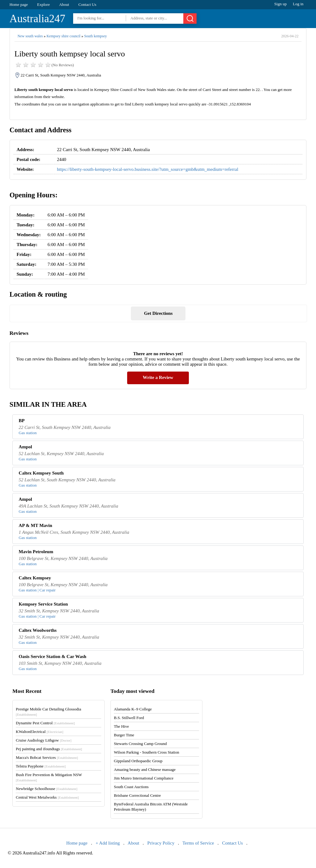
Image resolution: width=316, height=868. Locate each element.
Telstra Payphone (41, 766)
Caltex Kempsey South (41, 473)
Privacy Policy (161, 843)
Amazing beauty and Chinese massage (145, 769)
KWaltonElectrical (39, 732)
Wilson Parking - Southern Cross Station (146, 752)
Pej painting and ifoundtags (49, 749)
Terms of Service (198, 843)
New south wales (30, 36)
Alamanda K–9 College (133, 709)
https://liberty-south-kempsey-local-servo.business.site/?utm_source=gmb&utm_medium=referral (148, 169)
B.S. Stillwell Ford (129, 718)
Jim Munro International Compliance (144, 778)
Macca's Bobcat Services (47, 757)
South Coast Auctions (131, 787)
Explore (43, 4)
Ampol (25, 447)
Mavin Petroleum (36, 552)
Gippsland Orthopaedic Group (138, 761)
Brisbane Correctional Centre (137, 795)
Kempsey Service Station (43, 604)
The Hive (121, 726)
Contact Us (87, 4)
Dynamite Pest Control (45, 723)
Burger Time (124, 735)
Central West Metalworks (47, 797)
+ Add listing (108, 843)
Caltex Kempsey (35, 578)
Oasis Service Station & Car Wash (53, 656)
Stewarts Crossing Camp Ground (140, 744)
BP (22, 421)
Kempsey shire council (64, 36)
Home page (19, 4)
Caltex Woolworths (38, 630)
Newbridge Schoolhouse (46, 789)
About (64, 4)
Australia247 (37, 19)
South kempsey (96, 36)
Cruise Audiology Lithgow (44, 740)
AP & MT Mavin (35, 525)
